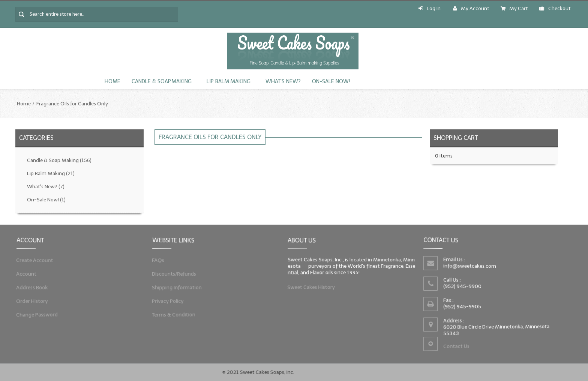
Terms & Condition (172, 316)
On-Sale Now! (331, 82)
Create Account (33, 259)
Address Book (31, 288)
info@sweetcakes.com (469, 266)
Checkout (555, 8)
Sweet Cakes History (310, 288)
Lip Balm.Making (229, 82)
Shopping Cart (456, 138)
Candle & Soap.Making (162, 82)
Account (25, 274)
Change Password (36, 316)
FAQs (156, 259)
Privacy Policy (166, 302)
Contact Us (456, 347)
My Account (471, 8)
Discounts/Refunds (173, 274)
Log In (430, 8)
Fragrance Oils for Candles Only (72, 104)
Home (112, 82)
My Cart (514, 8)
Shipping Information (176, 288)
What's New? (283, 82)
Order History (31, 302)
